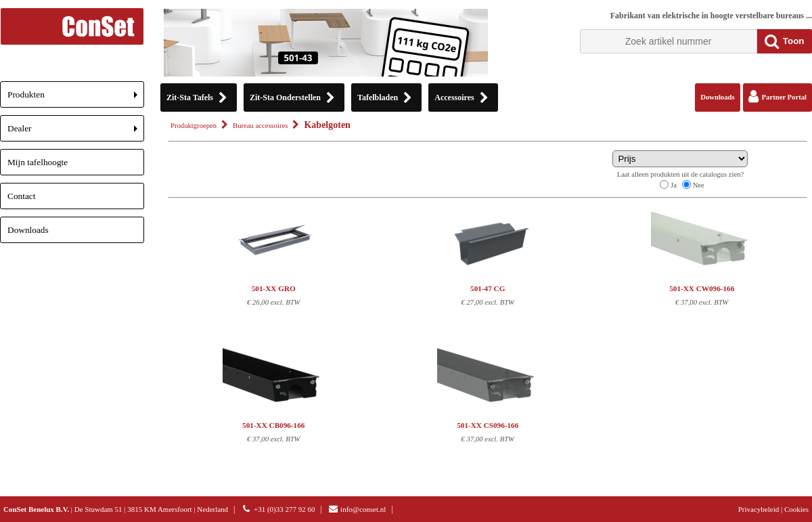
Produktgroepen (194, 126)
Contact (21, 196)
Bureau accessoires (260, 126)
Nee (699, 185)
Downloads (28, 230)
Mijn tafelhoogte (38, 162)
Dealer (76, 132)
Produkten (76, 99)
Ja (674, 185)
